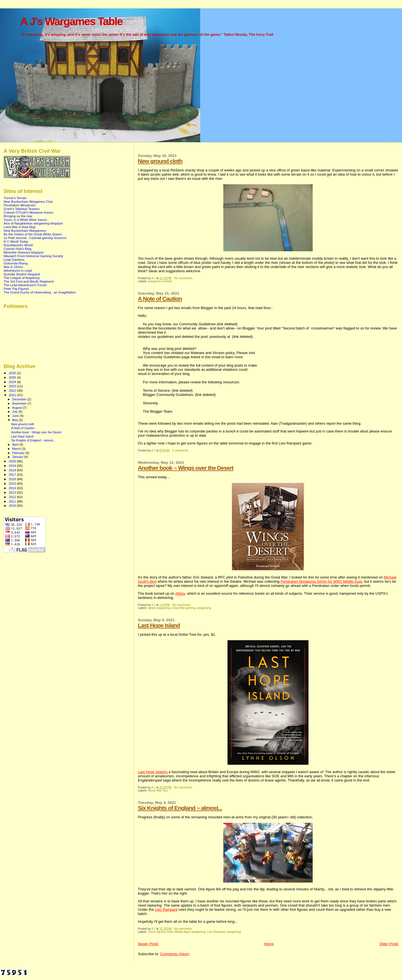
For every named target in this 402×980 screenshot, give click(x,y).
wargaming (204, 608)
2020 (13, 461)
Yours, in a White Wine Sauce (25, 220)
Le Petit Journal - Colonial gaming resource (35, 238)
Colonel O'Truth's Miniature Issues (28, 212)
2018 (13, 470)
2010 (13, 505)
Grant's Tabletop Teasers (22, 209)
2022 (13, 390)
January (18, 457)
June (16, 416)
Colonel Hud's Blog (17, 249)
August (18, 408)
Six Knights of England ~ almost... (180, 808)
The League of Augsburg (21, 278)
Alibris (180, 593)
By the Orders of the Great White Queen (33, 234)
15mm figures (157, 932)
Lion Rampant (166, 910)
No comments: (184, 278)
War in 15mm (13, 267)
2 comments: (181, 450)
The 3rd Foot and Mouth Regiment (29, 281)
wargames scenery (160, 281)
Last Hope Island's (153, 772)
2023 (13, 386)
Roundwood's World (18, 245)
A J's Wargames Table (71, 21)
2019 (13, 466)
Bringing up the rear (18, 216)
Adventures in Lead (18, 270)
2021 (13, 395)
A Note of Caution (160, 299)
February (19, 453)
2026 (13, 373)
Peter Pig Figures (16, 289)
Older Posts (389, 944)
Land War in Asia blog (20, 227)
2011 (13, 501)
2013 (13, 492)
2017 (13, 475)
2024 (13, 382)
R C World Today (16, 241)
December (20, 399)
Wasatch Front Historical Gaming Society (33, 256)
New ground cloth (160, 161)
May (16, 420)
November (20, 403)
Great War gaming (184, 608)
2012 (13, 497)
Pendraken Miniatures (20, 205)
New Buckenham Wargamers (25, 230)
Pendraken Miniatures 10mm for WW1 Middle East (321, 581)
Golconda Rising (16, 263)
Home (269, 944)
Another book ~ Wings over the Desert (186, 468)
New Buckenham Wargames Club (28, 201)
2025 (13, 377)
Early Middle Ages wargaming (186, 932)
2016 (13, 479)
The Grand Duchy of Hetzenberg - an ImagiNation (40, 292)
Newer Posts (148, 944)
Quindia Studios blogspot (22, 274)
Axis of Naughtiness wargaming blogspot (33, 223)
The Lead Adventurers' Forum (25, 285)
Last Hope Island (159, 625)
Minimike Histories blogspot (24, 252)
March (17, 449)
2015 (13, 483)
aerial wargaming (159, 608)
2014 (13, 488)
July (15, 412)
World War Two (158, 791)
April (16, 444)
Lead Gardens (14, 260)
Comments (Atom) (175, 954)
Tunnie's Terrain (15, 198)
